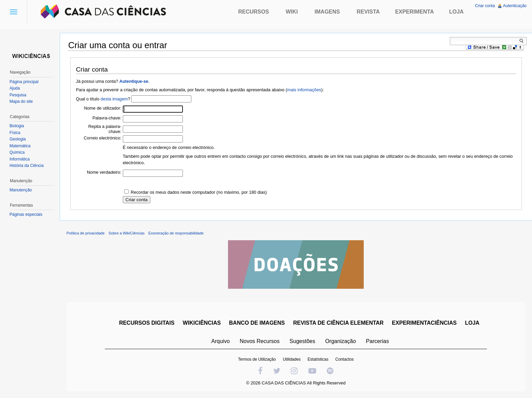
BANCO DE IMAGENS (257, 323)
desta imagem (114, 99)
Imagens (327, 12)
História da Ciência (27, 166)
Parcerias (378, 341)
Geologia (18, 139)
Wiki (292, 12)
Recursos (254, 12)
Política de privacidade (86, 233)
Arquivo (221, 341)
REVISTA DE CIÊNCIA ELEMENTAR (338, 323)
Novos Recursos (260, 341)
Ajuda (15, 88)
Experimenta (414, 12)
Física (15, 133)
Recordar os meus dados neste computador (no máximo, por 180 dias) (199, 192)
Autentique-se (134, 81)
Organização (340, 341)
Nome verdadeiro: (104, 172)
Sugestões (302, 341)
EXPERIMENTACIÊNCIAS (424, 323)
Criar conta (485, 6)
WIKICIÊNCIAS (202, 323)
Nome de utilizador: (103, 108)
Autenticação (515, 6)
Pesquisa (18, 95)
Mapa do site (21, 101)
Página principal (24, 82)
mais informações (304, 90)
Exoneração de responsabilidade (176, 233)
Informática (20, 159)
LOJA (472, 323)
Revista (368, 12)
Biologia (17, 126)
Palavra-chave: (107, 118)
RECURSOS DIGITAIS (147, 323)
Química (17, 152)
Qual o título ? (103, 99)
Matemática (20, 146)
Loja (457, 12)
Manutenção (21, 190)
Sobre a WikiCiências (127, 233)
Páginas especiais (26, 214)
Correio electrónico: (103, 138)
